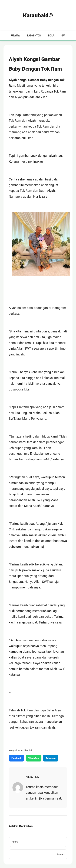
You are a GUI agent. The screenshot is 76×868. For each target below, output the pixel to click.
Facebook (16, 758)
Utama (16, 36)
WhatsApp (34, 758)
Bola (51, 36)
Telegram (51, 758)
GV (63, 36)
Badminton (34, 36)
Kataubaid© (38, 15)
